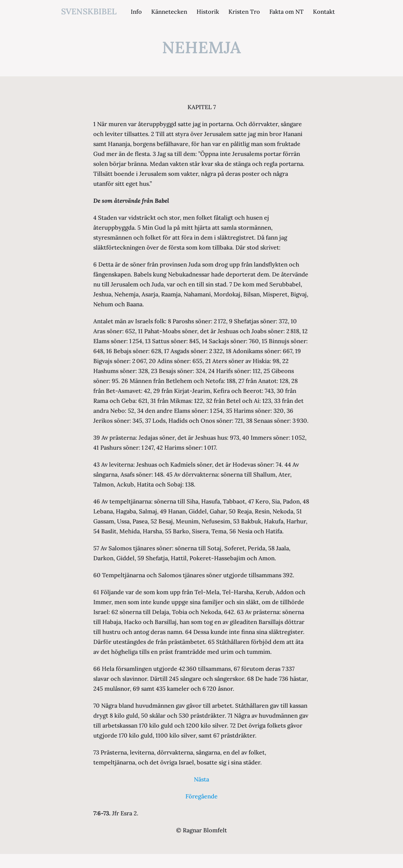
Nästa (201, 779)
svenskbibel (89, 11)
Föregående (201, 796)
